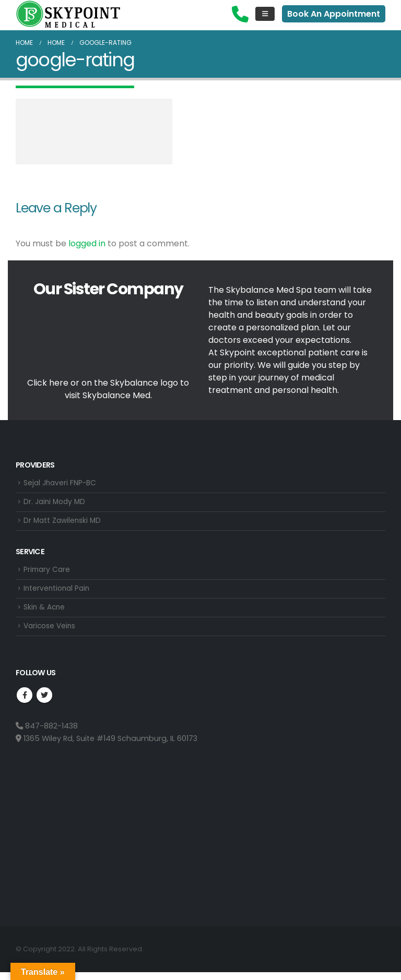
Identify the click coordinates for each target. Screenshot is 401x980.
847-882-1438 (47, 733)
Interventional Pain (58, 593)
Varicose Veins (51, 633)
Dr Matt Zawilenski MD (64, 523)
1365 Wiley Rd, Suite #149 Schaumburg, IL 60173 (107, 746)
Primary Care (48, 573)
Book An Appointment (334, 14)
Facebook (25, 702)
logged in (87, 243)
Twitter (44, 702)
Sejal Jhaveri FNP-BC (62, 484)
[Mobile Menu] (265, 14)
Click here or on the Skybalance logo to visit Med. (108, 389)
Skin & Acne (45, 613)
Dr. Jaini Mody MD (56, 504)
